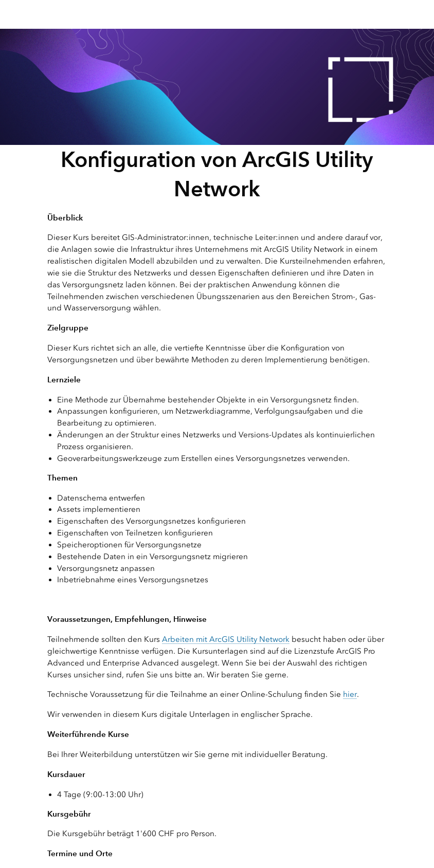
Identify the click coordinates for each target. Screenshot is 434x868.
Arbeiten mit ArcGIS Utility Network (226, 639)
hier (350, 694)
